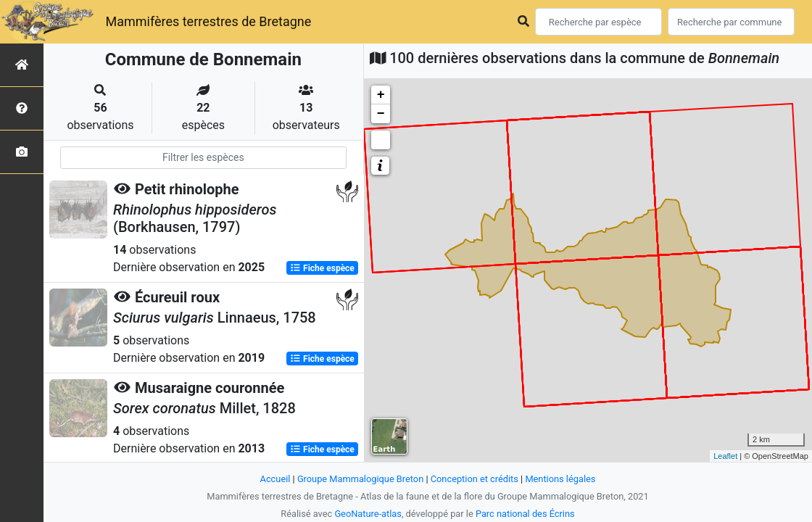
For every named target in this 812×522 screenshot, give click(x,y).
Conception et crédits (475, 479)
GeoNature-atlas (368, 514)
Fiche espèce (322, 268)
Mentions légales (560, 479)
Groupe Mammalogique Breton (360, 479)
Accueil (275, 479)
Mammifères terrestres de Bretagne (208, 21)
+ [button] (381, 95)
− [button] (381, 114)
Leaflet (725, 456)
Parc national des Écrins (525, 514)
